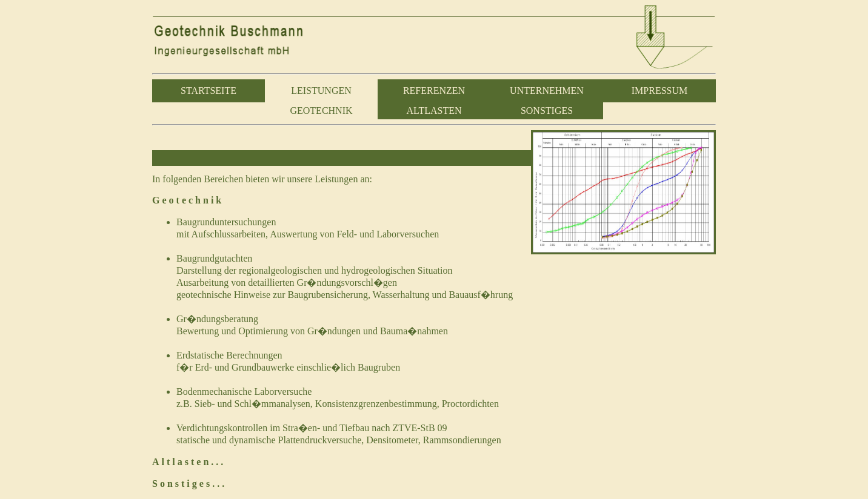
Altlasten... (189, 462)
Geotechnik (188, 200)
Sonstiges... (189, 484)
